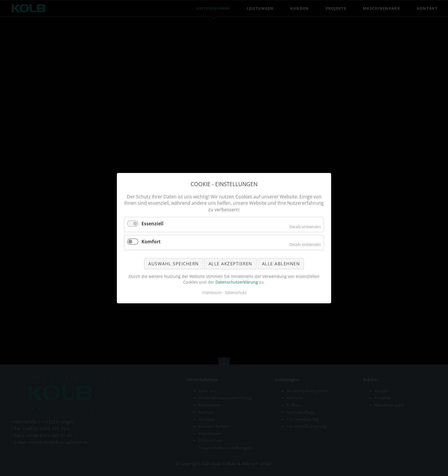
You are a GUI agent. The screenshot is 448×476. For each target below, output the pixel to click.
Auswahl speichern (174, 263)
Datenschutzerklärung (237, 282)
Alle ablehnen (281, 263)
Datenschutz (236, 292)
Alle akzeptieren (230, 263)
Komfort (151, 241)
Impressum (212, 292)
